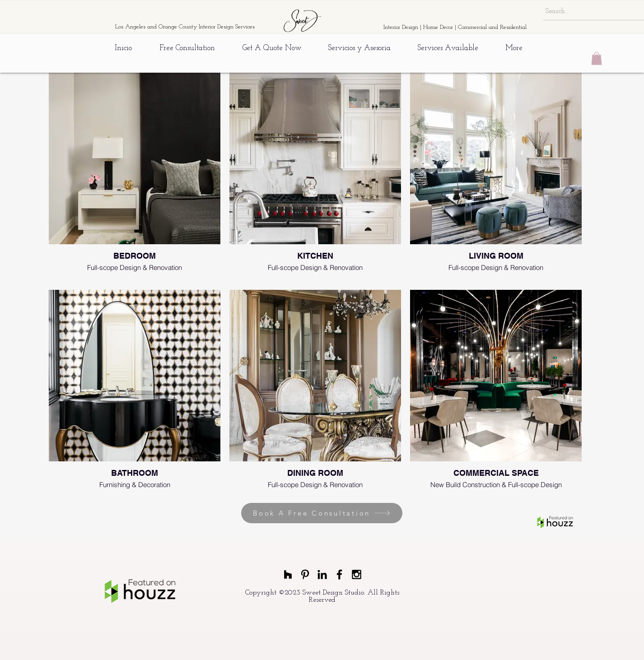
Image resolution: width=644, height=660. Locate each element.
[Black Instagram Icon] (357, 574)
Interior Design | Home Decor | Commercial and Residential (455, 27)
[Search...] (592, 11)
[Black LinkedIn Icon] (322, 574)
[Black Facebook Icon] (339, 574)
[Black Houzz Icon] (288, 574)
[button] (597, 58)
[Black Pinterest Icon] (305, 574)
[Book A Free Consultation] (322, 513)
